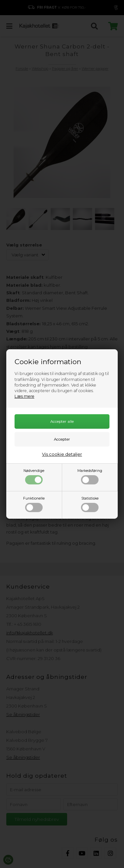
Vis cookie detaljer (62, 454)
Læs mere (24, 396)
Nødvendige (34, 477)
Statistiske (90, 504)
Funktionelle (34, 504)
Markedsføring (90, 477)
